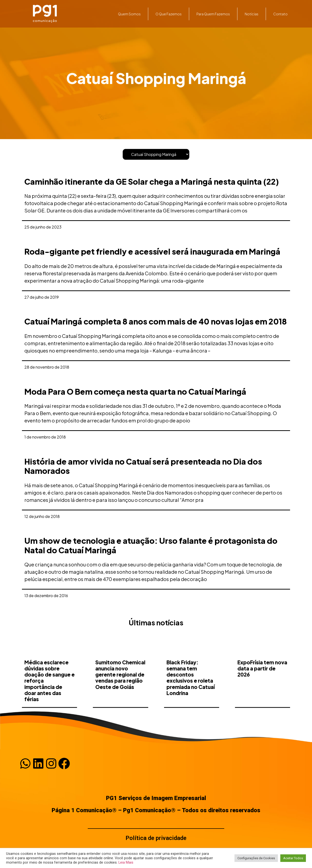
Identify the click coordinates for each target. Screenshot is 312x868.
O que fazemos (169, 14)
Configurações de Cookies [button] (256, 858)
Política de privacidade (156, 838)
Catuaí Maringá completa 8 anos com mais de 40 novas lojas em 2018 (156, 321)
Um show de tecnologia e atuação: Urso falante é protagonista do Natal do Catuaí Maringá (151, 545)
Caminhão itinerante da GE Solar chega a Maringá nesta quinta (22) (152, 181)
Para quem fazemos (213, 14)
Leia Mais (126, 862)
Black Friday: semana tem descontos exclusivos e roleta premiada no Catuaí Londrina (191, 697)
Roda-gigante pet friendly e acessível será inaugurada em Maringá (152, 251)
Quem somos (129, 14)
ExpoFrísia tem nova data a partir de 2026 (262, 687)
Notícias (252, 14)
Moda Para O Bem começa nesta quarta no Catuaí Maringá (135, 391)
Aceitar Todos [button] (293, 858)
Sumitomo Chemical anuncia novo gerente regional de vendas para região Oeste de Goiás (120, 694)
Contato (280, 14)
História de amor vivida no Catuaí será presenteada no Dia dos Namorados (143, 466)
